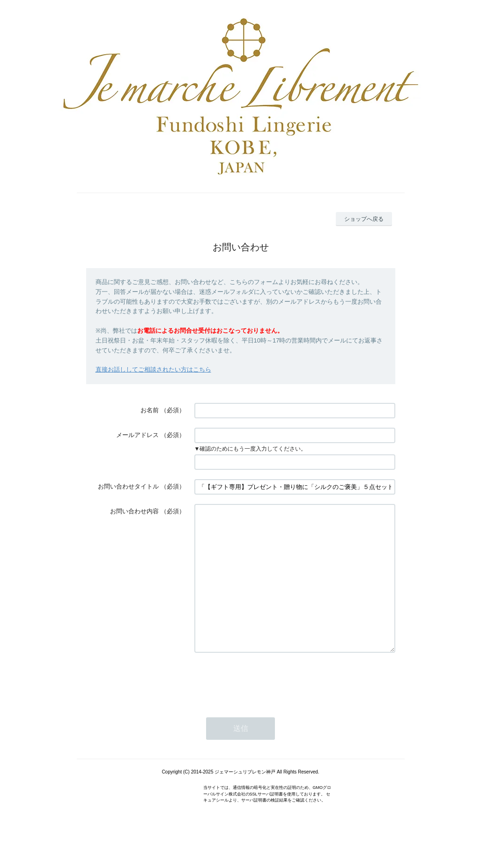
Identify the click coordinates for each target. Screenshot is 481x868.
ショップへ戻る (364, 219)
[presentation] (266, 708)
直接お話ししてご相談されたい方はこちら (153, 369)
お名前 (150, 410)
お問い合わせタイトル (128, 486)
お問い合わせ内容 (134, 511)
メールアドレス (137, 435)
